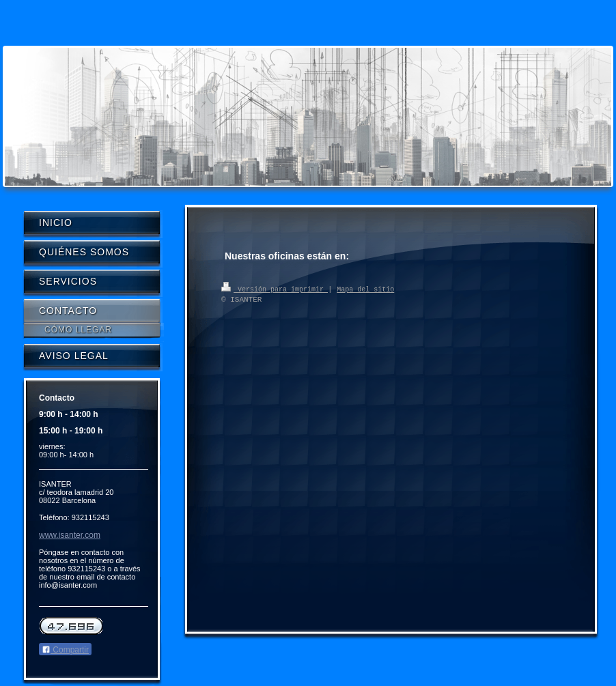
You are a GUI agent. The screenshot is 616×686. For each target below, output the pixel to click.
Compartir (65, 650)
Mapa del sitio (365, 289)
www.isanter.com (70, 535)
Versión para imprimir (275, 289)
